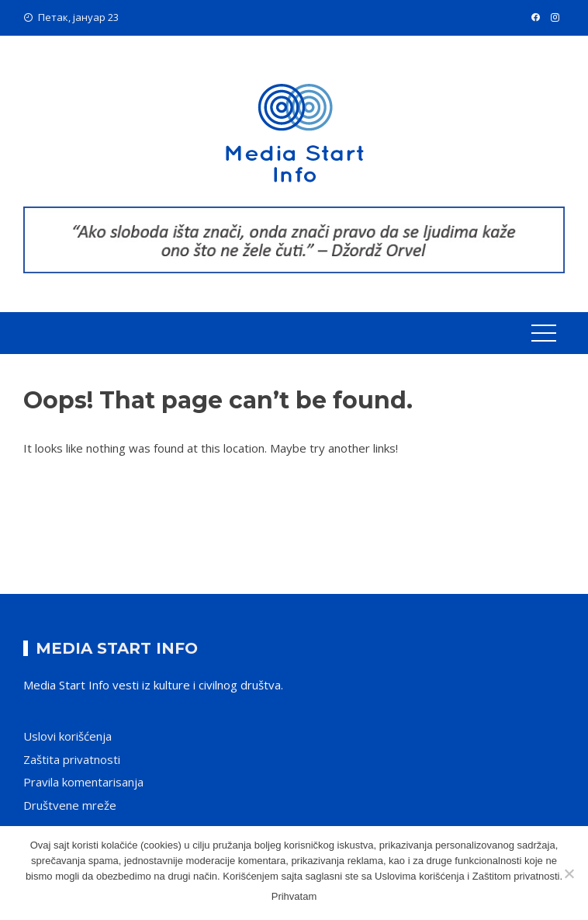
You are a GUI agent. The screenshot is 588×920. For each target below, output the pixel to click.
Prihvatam (294, 896)
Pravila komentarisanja (83, 782)
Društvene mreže (70, 805)
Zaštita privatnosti (72, 759)
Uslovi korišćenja (67, 736)
